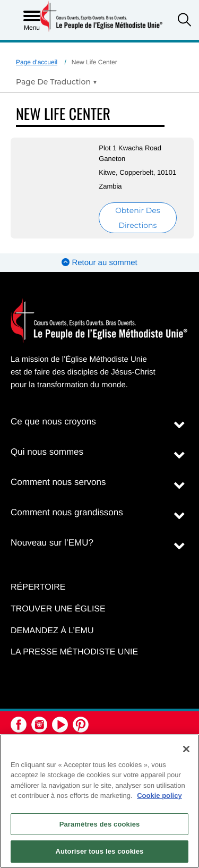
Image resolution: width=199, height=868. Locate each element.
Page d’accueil (37, 62)
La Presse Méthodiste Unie (74, 652)
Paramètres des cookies (100, 824)
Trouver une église (58, 609)
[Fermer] (186, 749)
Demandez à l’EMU (52, 631)
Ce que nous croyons (53, 422)
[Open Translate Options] (57, 82)
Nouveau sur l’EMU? (52, 543)
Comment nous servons (58, 482)
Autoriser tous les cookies (100, 851)
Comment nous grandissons (67, 512)
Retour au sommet (99, 263)
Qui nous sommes (47, 452)
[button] (184, 21)
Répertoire (38, 587)
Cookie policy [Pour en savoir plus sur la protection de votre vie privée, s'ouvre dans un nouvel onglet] (159, 795)
